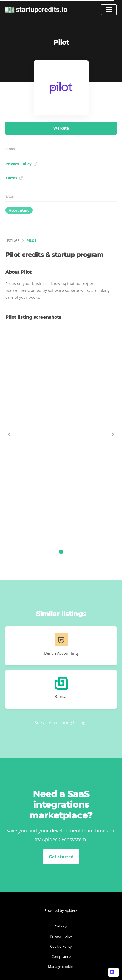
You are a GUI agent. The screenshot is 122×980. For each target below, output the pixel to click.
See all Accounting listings (61, 723)
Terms (14, 178)
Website (61, 128)
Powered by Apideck (61, 910)
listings (12, 241)
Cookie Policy (61, 946)
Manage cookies (61, 967)
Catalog (61, 926)
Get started (61, 857)
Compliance (61, 956)
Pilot (32, 241)
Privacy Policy (21, 164)
